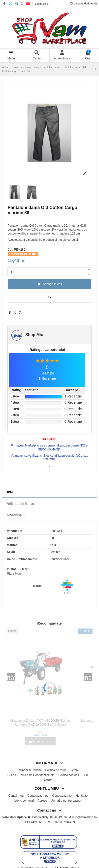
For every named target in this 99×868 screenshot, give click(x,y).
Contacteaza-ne (38, 796)
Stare (11, 574)
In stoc (12, 569)
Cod (10, 250)
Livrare (74, 770)
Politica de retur (55, 770)
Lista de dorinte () (83, 3)
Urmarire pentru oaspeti (66, 801)
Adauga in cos (50, 284)
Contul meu (16, 796)
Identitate (82, 796)
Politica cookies (69, 775)
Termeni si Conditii (29, 770)
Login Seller (42, 4)
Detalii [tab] (11, 492)
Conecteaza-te (62, 796)
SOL (86, 775)
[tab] (49, 515)
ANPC (48, 780)
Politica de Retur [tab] (20, 504)
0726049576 (58, 817)
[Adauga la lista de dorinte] (49, 297)
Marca (37, 586)
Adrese (42, 801)
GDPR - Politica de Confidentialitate (31, 775)
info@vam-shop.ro (84, 817)
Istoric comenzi (24, 801)
